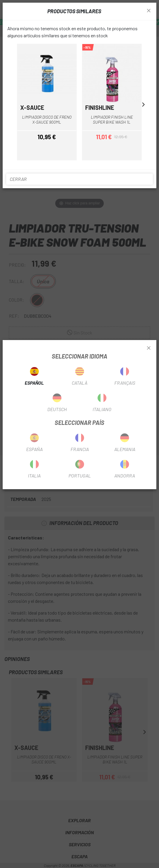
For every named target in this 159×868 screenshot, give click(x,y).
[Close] (149, 348)
